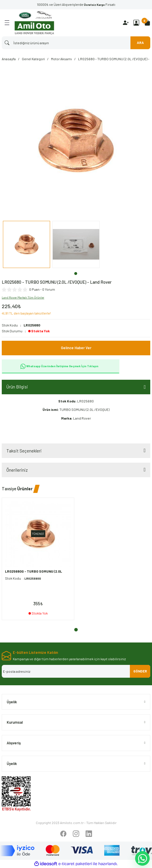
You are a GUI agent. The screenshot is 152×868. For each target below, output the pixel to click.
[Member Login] (136, 23)
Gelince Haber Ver (76, 348)
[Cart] (147, 23)
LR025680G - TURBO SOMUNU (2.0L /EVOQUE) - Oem (33, 572)
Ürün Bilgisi (17, 387)
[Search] (76, 43)
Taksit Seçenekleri (24, 451)
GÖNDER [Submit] (140, 671)
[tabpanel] (26, 245)
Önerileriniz (17, 470)
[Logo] (34, 23)
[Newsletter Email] (76, 671)
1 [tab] (76, 274)
